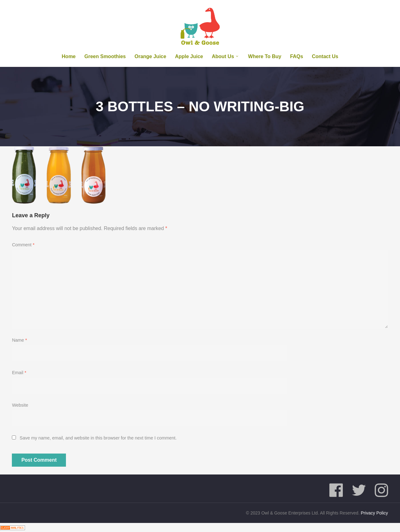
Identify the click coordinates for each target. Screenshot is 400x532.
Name (19, 340)
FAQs (297, 56)
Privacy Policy (374, 513)
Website (20, 405)
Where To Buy (265, 56)
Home (69, 56)
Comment (23, 245)
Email (19, 373)
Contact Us (325, 56)
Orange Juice (150, 56)
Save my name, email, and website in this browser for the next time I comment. (98, 438)
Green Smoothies (105, 56)
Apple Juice (189, 56)
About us (223, 56)
